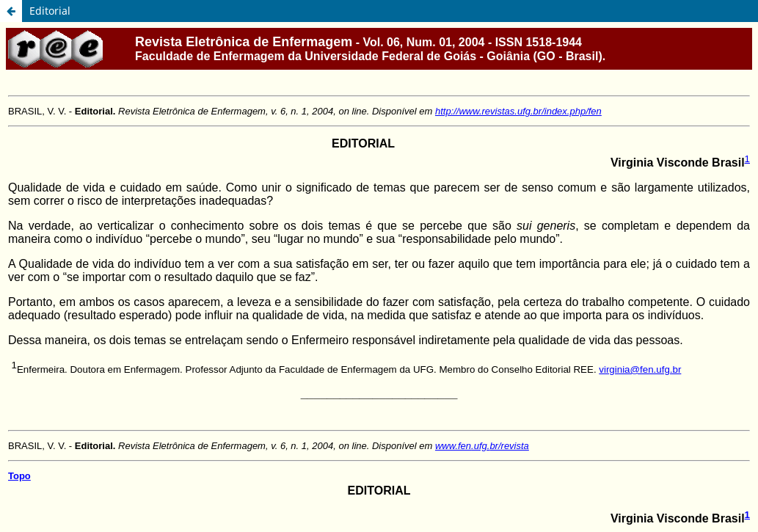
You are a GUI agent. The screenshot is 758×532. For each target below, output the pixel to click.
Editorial (50, 11)
